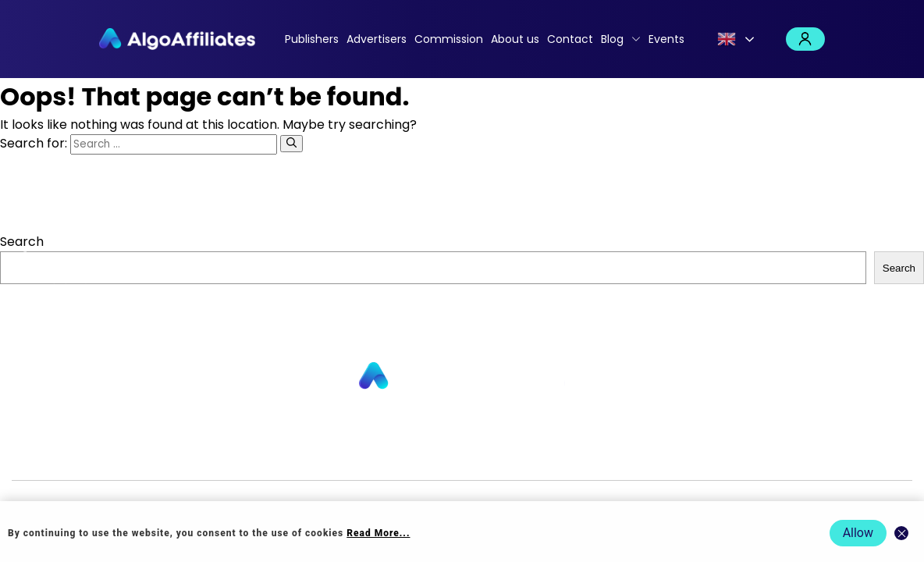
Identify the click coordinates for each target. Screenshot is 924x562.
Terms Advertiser (729, 455)
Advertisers (377, 39)
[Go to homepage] (462, 377)
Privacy (511, 455)
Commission (449, 39)
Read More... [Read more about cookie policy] (378, 533)
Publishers (312, 39)
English (727, 39)
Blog (612, 39)
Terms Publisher (626, 455)
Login (805, 39)
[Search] (291, 144)
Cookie (555, 455)
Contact (570, 39)
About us (515, 39)
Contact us (320, 455)
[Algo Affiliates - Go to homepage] (177, 39)
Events (666, 39)
